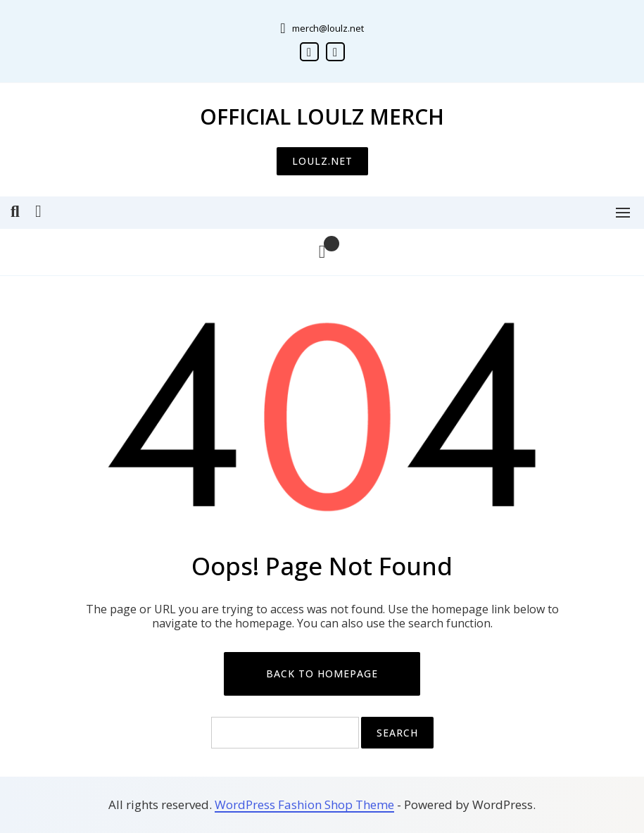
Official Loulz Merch (322, 117)
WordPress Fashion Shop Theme (304, 804)
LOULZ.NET (322, 161)
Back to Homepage (322, 674)
